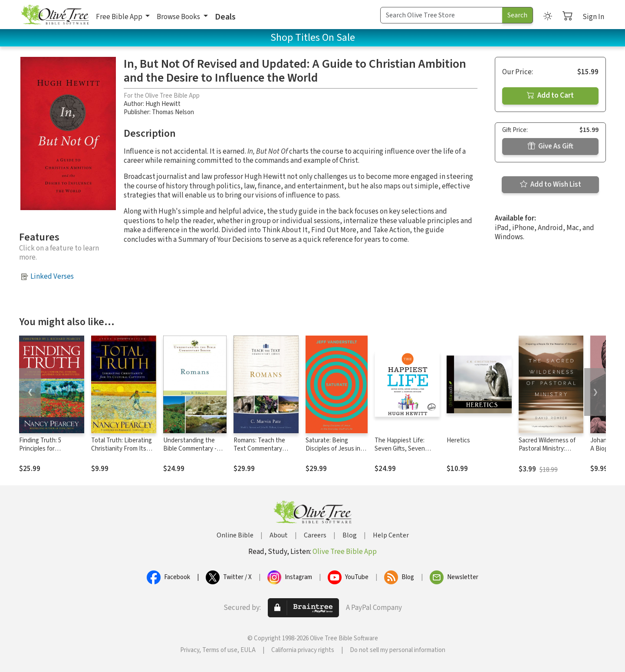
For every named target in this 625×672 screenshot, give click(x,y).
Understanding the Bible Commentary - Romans (190, 449)
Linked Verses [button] (52, 277)
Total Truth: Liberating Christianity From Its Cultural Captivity (122, 449)
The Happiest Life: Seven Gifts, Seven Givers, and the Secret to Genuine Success (405, 453)
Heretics (458, 440)
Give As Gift (551, 146)
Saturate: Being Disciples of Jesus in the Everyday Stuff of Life (334, 453)
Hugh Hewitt (163, 104)
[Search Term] (441, 15)
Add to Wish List (551, 184)
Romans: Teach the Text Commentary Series (259, 449)
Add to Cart (550, 96)
